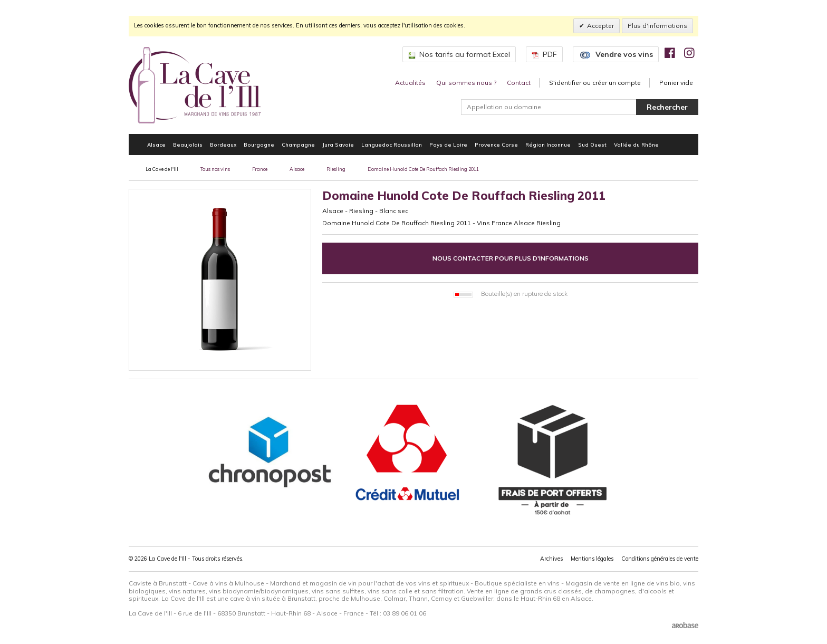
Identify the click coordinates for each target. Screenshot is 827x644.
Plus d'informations (657, 26)
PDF (544, 54)
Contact (519, 83)
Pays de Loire (448, 145)
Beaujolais (188, 145)
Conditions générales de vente (660, 559)
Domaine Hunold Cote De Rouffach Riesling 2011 (423, 169)
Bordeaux (223, 145)
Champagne (298, 145)
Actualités (410, 83)
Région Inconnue (548, 145)
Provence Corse (496, 145)
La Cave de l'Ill (162, 169)
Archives (551, 559)
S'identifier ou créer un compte (595, 83)
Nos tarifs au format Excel (459, 54)
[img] (670, 53)
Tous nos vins (215, 169)
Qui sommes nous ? (466, 83)
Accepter (600, 26)
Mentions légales (592, 559)
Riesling (336, 169)
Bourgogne (259, 145)
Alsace (156, 145)
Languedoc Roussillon (392, 145)
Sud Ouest (592, 145)
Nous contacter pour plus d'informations (511, 258)
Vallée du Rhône (636, 145)
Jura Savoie (338, 145)
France (260, 169)
